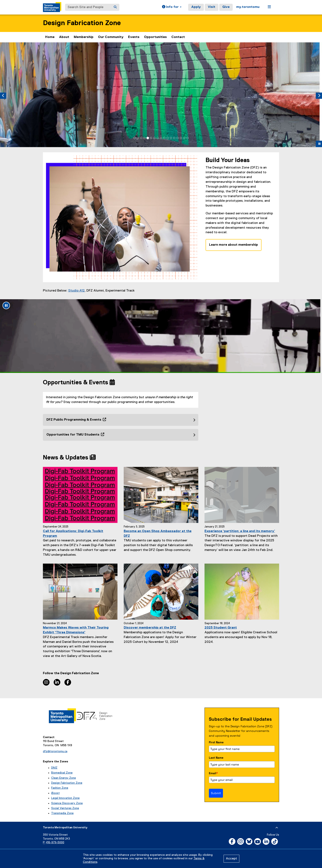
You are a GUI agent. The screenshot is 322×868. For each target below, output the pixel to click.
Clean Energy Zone (64, 778)
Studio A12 (76, 291)
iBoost (55, 793)
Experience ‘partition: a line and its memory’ (240, 531)
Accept (231, 859)
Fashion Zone (60, 788)
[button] (172, 7)
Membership (84, 37)
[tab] (134, 138)
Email (213, 773)
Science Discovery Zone (67, 803)
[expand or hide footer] (277, 828)
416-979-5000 (55, 843)
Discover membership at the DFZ (150, 628)
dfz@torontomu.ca (55, 751)
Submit (216, 793)
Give (226, 7)
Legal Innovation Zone (65, 798)
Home (50, 37)
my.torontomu (248, 7)
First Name (216, 742)
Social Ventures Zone (65, 808)
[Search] (115, 7)
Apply (196, 7)
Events (134, 37)
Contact (178, 37)
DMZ (54, 768)
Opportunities (155, 37)
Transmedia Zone (62, 813)
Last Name (216, 758)
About (64, 37)
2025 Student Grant (221, 628)
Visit (212, 7)
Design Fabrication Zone (82, 23)
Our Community (111, 37)
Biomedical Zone (62, 773)
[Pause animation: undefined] (6, 305)
